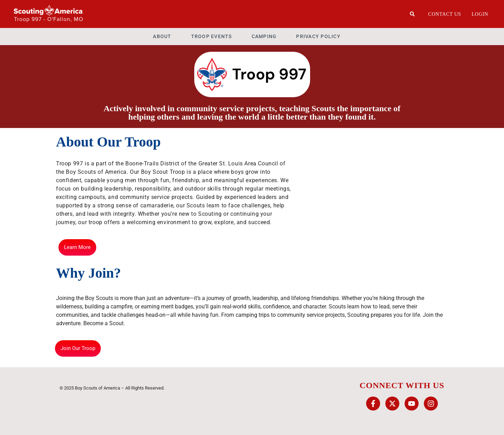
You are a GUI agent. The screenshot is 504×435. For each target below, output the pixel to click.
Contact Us (444, 14)
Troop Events (212, 36)
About (162, 36)
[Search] (412, 14)
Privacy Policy (318, 36)
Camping (264, 36)
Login (480, 14)
